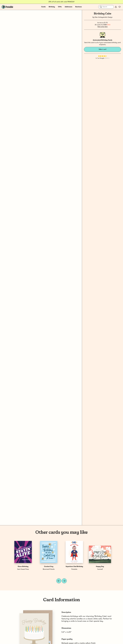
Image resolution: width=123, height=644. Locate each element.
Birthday (52, 7)
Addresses (69, 7)
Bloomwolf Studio (49, 569)
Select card (102, 49)
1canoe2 (100, 569)
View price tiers (102, 27)
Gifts (60, 7)
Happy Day (100, 567)
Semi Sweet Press (23, 569)
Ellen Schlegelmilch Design (104, 17)
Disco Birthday (23, 567)
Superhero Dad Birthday (74, 567)
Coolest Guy (49, 567)
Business (79, 7)
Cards (43, 7)
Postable (74, 569)
